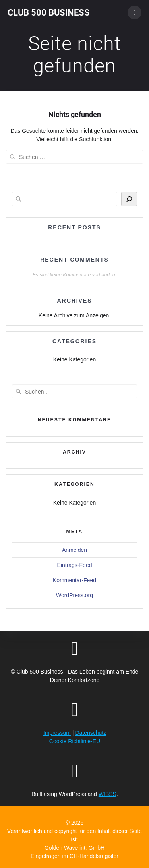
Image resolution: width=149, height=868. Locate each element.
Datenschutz (91, 733)
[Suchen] (129, 199)
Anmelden (74, 550)
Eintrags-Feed (75, 565)
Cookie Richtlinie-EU (75, 741)
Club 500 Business (49, 12)
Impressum (57, 733)
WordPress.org (74, 595)
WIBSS (107, 794)
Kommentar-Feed (74, 580)
